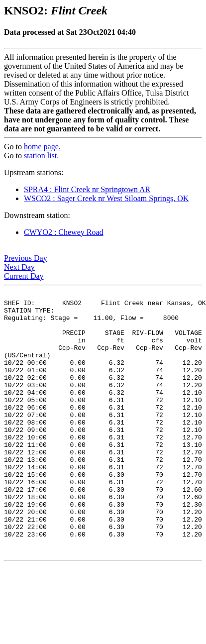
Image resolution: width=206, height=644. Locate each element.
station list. (41, 156)
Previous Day (26, 258)
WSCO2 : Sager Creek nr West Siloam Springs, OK (106, 198)
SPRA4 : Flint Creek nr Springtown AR (87, 189)
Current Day (24, 276)
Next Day (19, 267)
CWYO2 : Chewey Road (64, 232)
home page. (42, 147)
